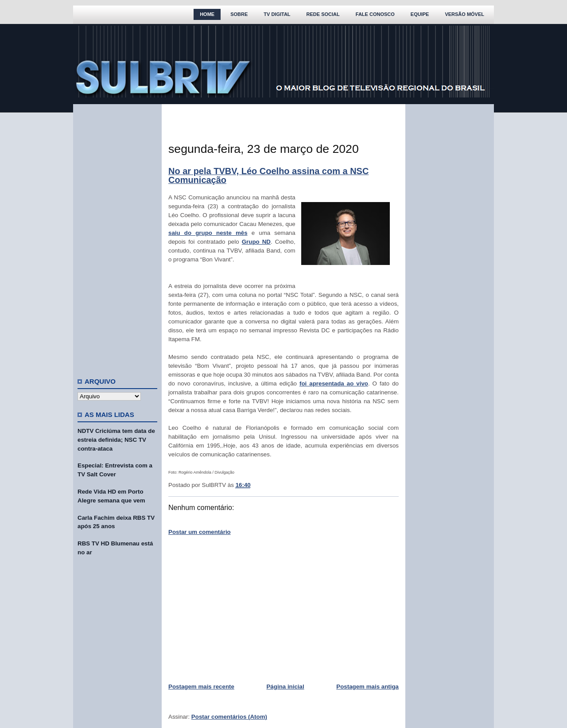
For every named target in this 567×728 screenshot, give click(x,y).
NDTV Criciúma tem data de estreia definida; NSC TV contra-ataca (116, 440)
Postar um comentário (200, 532)
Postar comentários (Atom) (229, 717)
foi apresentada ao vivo (334, 383)
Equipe (420, 14)
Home (207, 14)
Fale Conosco (375, 14)
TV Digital (277, 14)
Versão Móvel (464, 14)
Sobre (239, 14)
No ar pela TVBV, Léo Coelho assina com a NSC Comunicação (268, 175)
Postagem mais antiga (367, 687)
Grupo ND (256, 242)
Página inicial (285, 687)
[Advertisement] (117, 237)
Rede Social (323, 14)
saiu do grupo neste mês (208, 233)
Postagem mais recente (201, 687)
